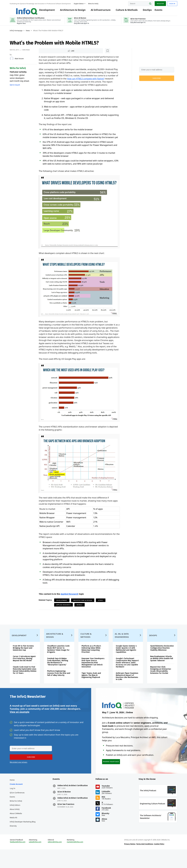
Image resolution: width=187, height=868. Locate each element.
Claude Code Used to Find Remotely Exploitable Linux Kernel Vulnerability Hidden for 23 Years (25, 679)
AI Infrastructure (97, 11)
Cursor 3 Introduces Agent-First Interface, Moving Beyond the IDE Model (24, 667)
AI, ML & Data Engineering (122, 644)
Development (43, 11)
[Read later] (54, 54)
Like (46, 54)
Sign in (172, 3)
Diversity (13, 839)
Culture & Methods (123, 11)
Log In (13, 801)
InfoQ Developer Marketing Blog (23, 835)
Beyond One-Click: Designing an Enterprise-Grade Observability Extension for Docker (161, 679)
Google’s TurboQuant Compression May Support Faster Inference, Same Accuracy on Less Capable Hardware (127, 672)
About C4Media (16, 826)
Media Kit (13, 831)
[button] (157, 81)
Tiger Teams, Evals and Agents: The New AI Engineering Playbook (91, 684)
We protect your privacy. (148, 87)
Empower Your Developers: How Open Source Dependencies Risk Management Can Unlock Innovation (93, 672)
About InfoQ (15, 822)
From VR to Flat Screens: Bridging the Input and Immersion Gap (23, 657)
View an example (20, 723)
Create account (16, 797)
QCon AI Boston (64, 805)
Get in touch (15, 88)
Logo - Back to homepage (20, 9)
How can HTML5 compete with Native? (86, 82)
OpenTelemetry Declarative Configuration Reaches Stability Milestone (162, 657)
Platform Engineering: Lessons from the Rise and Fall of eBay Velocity (59, 682)
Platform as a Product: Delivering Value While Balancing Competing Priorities (91, 658)
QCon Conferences (17, 806)
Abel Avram (19, 61)
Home (12, 793)
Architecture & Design (69, 11)
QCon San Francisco (66, 817)
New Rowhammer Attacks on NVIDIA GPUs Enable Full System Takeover (162, 667)
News (28, 33)
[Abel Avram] (12, 61)
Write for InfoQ (16, 814)
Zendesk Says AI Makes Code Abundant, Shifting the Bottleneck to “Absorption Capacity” (58, 671)
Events (155, 11)
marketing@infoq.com (75, 859)
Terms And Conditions (145, 861)
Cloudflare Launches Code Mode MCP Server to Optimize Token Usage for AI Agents (58, 658)
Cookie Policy (159, 861)
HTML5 (101, 603)
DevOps (143, 11)
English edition (79, 3)
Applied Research (69, 597)
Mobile (80, 608)
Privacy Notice (130, 861)
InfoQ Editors (15, 818)
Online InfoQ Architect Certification (73, 799)
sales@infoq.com (35, 859)
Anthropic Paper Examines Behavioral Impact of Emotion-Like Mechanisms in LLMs (127, 685)
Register (160, 3)
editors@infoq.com (55, 859)
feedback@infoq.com (18, 859)
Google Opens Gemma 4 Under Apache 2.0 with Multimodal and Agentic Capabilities (126, 658)
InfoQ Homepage (16, 33)
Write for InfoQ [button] (93, 3)
